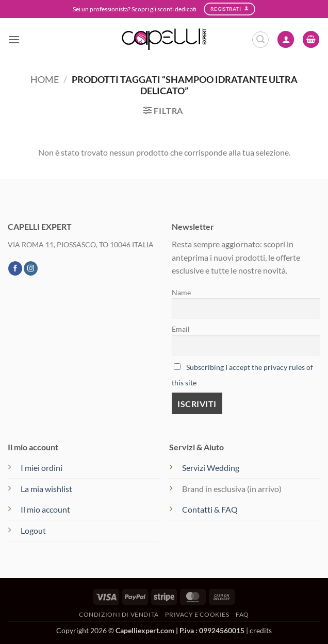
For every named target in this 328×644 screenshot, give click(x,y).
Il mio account (45, 509)
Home (45, 79)
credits (261, 630)
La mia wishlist (46, 489)
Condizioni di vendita (119, 614)
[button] (14, 39)
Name (181, 292)
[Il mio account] (286, 39)
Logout (33, 530)
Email (181, 329)
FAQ (242, 614)
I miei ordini (42, 468)
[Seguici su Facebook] (15, 268)
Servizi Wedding (211, 468)
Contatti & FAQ (210, 509)
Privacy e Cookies (197, 614)
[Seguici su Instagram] (31, 268)
